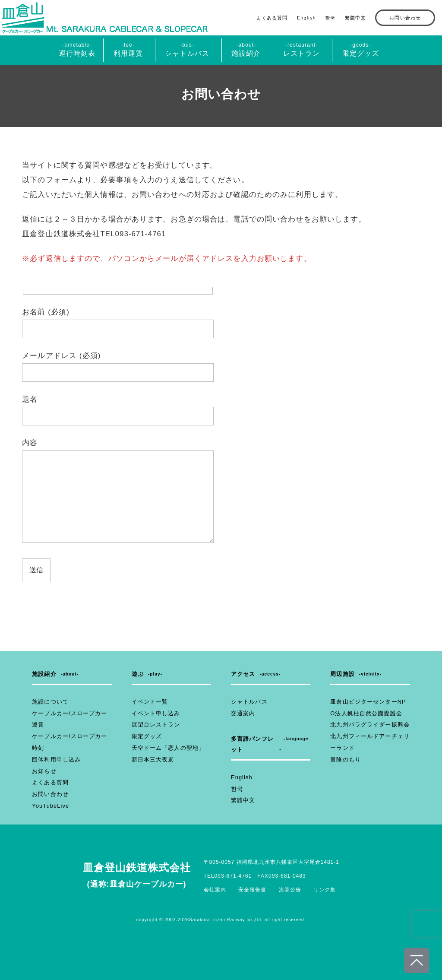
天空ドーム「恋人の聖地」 (166, 748)
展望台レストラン (154, 725)
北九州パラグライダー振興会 (367, 725)
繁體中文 (355, 18)
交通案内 (242, 714)
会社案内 (215, 890)
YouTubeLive (50, 806)
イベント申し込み (154, 714)
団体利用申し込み (55, 760)
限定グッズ (146, 736)
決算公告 (290, 890)
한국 (330, 18)
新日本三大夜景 (152, 760)
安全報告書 (252, 890)
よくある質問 (272, 18)
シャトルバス (248, 702)
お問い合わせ (405, 18)
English (306, 18)
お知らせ (43, 771)
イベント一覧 (149, 702)
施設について (49, 702)
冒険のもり (344, 760)
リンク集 (325, 890)
